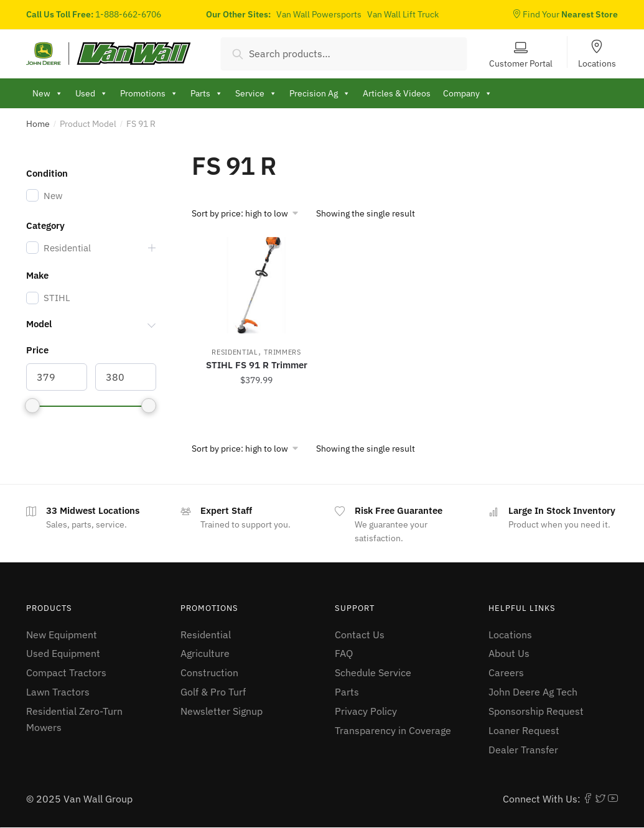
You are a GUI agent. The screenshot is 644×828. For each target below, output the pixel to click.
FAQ (344, 653)
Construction (209, 672)
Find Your (565, 14)
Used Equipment (63, 653)
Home (38, 124)
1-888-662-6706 (128, 14)
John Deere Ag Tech (533, 692)
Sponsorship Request (536, 711)
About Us (509, 653)
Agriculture (205, 653)
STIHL (57, 298)
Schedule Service (373, 672)
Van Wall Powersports (319, 14)
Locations (597, 63)
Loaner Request (524, 730)
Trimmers (282, 352)
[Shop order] (250, 213)
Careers (506, 672)
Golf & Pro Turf (213, 692)
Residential (235, 352)
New (48, 93)
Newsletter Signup (222, 711)
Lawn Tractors (58, 692)
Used (91, 93)
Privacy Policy (366, 711)
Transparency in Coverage (393, 730)
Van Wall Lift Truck (403, 14)
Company (468, 93)
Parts (347, 692)
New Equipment (62, 635)
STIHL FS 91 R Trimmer (257, 365)
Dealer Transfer (523, 750)
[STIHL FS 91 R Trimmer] (256, 286)
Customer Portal (521, 63)
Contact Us (360, 635)
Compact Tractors (66, 672)
